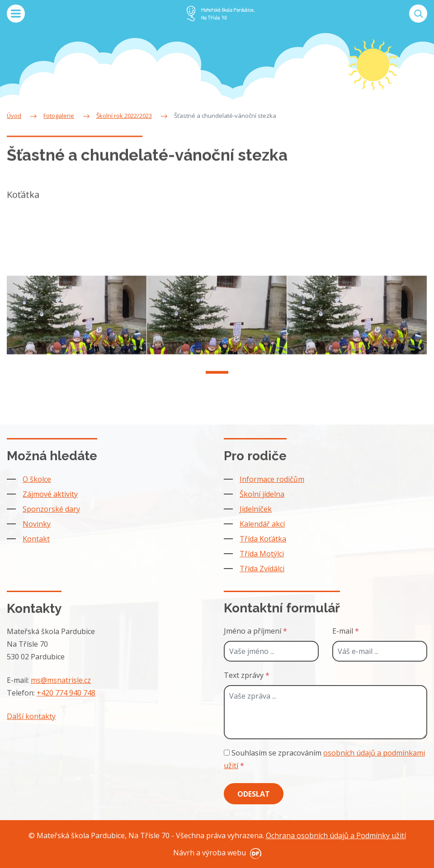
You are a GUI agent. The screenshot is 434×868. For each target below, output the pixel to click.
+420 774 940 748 (66, 693)
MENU (16, 14)
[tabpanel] (77, 321)
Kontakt (36, 539)
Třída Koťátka (263, 539)
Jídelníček (256, 509)
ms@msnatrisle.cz (61, 680)
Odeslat (254, 794)
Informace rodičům (272, 479)
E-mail (346, 631)
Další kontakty (31, 716)
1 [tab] (217, 378)
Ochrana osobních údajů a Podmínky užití (336, 835)
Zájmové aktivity (50, 494)
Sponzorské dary (51, 509)
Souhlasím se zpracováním (324, 759)
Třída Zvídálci (262, 569)
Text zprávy (247, 675)
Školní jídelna (262, 494)
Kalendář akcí (262, 524)
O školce (37, 479)
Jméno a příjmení (255, 631)
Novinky (37, 524)
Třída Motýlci (262, 554)
